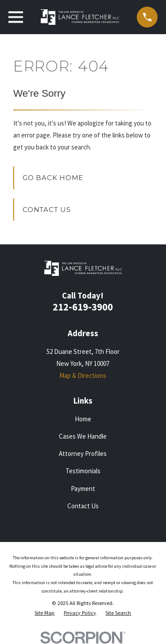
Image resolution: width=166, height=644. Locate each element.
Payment (83, 489)
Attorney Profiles (83, 454)
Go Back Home (53, 178)
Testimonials (83, 471)
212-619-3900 (83, 307)
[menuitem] (44, 613)
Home (83, 419)
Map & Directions (83, 375)
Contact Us (47, 210)
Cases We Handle (83, 436)
